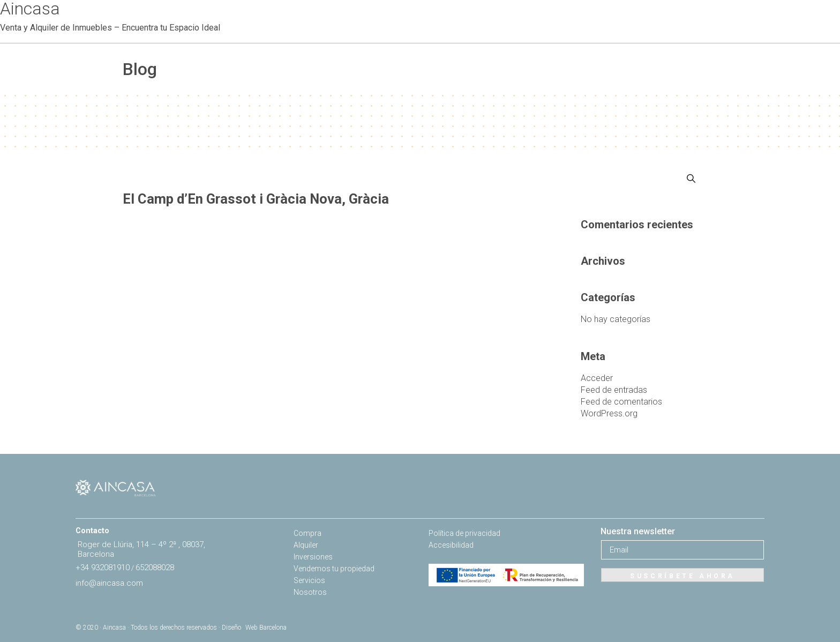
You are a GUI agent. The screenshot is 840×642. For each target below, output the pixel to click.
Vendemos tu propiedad (334, 569)
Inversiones (313, 557)
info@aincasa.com (109, 583)
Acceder (597, 378)
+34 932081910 (103, 568)
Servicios (309, 580)
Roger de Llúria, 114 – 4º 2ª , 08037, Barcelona (141, 549)
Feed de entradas (614, 390)
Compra (307, 533)
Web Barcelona (266, 628)
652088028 (155, 568)
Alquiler (306, 545)
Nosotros (310, 592)
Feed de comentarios (621, 402)
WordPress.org (609, 413)
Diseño (231, 628)
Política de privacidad (464, 533)
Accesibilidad (451, 545)
